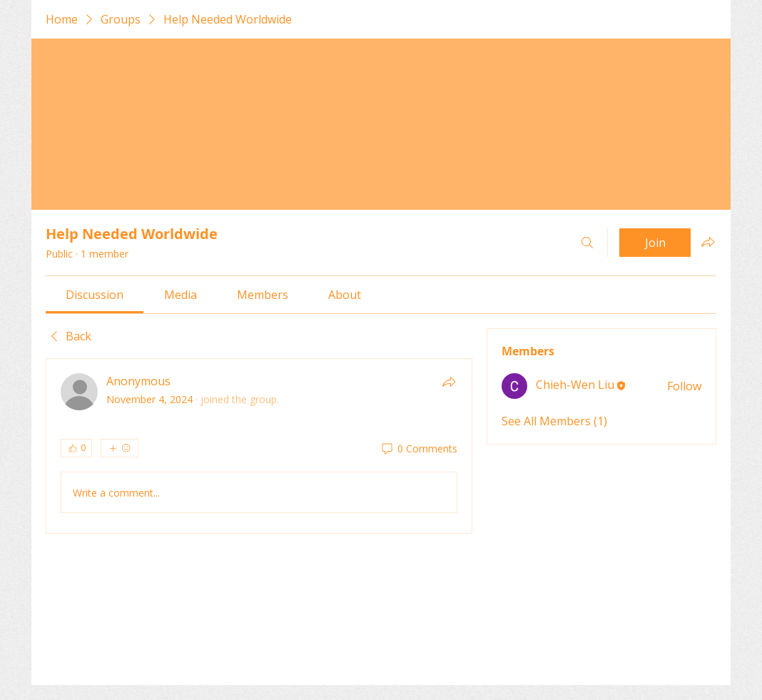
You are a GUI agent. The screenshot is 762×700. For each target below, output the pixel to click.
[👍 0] (76, 448)
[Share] (449, 382)
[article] (259, 446)
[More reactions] (120, 448)
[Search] (587, 243)
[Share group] (708, 242)
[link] (95, 295)
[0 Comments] (418, 449)
